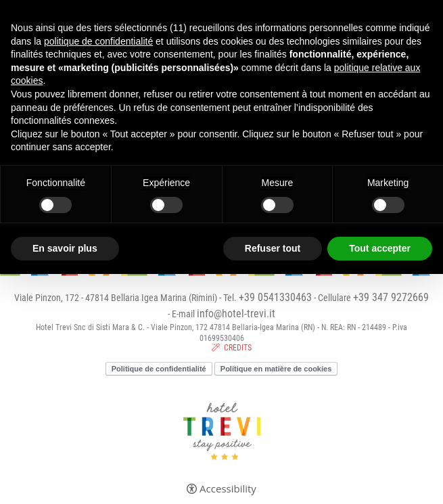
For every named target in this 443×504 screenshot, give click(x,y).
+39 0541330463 (275, 297)
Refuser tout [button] (273, 248)
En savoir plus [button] (65, 248)
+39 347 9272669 (391, 297)
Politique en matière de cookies (276, 369)
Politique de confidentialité (159, 369)
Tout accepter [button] (380, 248)
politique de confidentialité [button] (98, 41)
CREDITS (238, 348)
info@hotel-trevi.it (236, 314)
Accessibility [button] (228, 489)
